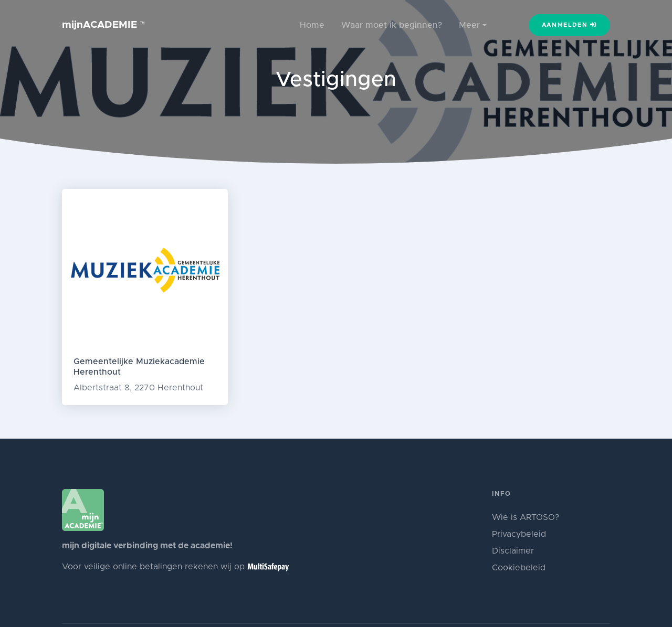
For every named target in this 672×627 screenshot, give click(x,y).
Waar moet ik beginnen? (392, 25)
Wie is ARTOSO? (526, 517)
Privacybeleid (519, 534)
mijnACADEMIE (104, 25)
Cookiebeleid (519, 568)
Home (312, 25)
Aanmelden (570, 25)
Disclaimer (513, 551)
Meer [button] (469, 25)
